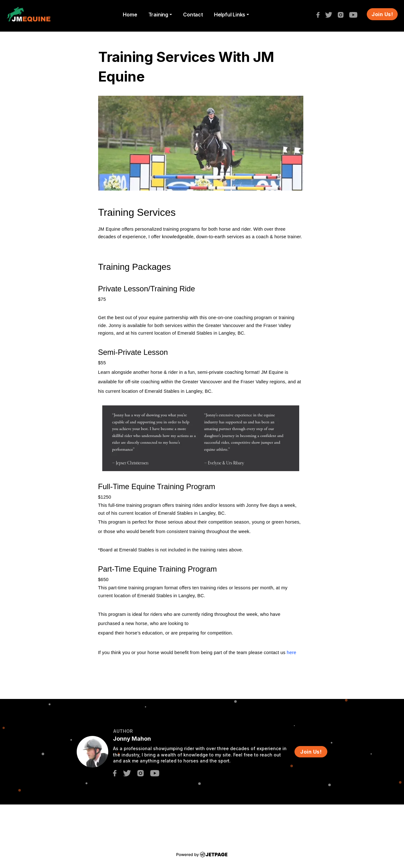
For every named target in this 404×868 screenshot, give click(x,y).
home (130, 15)
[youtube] (355, 14)
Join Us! (382, 14)
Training (158, 15)
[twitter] (330, 14)
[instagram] (342, 14)
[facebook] (320, 14)
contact (193, 15)
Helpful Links (230, 15)
